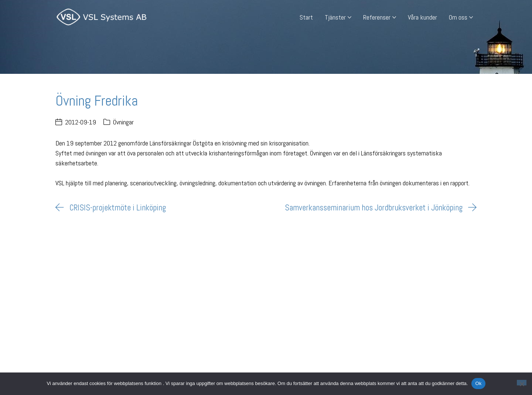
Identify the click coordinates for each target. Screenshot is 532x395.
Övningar (123, 122)
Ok (478, 383)
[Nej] (522, 383)
